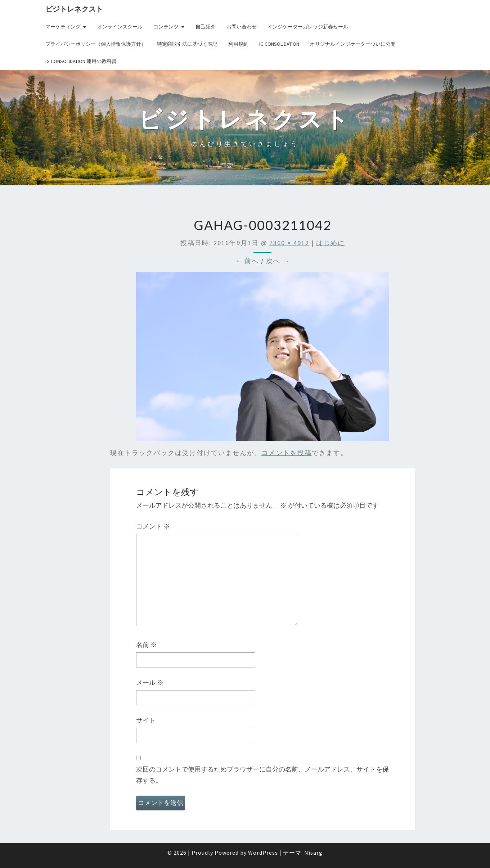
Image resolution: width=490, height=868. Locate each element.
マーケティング (63, 27)
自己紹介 (206, 27)
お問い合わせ (242, 27)
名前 (147, 645)
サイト (146, 720)
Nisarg (313, 853)
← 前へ (247, 261)
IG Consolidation (279, 44)
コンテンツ (166, 27)
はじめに (331, 243)
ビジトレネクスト (74, 9)
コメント (153, 526)
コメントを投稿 (287, 453)
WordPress (263, 853)
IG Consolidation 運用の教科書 (81, 61)
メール (150, 682)
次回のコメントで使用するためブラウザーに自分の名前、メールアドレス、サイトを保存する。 (262, 775)
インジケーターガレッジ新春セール (308, 27)
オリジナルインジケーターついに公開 (353, 44)
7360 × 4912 (289, 243)
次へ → (278, 261)
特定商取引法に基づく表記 (187, 44)
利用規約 (238, 44)
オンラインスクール (120, 27)
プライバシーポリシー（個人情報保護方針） (96, 44)
